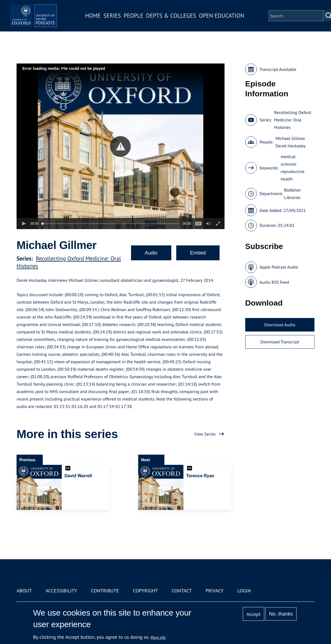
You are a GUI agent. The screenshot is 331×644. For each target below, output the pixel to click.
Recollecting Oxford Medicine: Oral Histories (292, 120)
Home (103, 20)
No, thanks (281, 614)
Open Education (231, 20)
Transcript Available (278, 69)
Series (122, 20)
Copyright (145, 591)
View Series (205, 434)
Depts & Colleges (181, 20)
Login (244, 591)
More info (158, 637)
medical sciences (289, 160)
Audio (151, 253)
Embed (198, 253)
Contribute (105, 591)
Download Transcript (280, 342)
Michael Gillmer (290, 138)
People (143, 20)
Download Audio (280, 325)
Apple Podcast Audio (279, 267)
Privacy (214, 591)
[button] (120, 146)
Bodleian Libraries (292, 194)
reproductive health (293, 175)
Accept (253, 614)
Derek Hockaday (291, 146)
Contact (182, 591)
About (24, 591)
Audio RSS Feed (274, 282)
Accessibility (61, 591)
